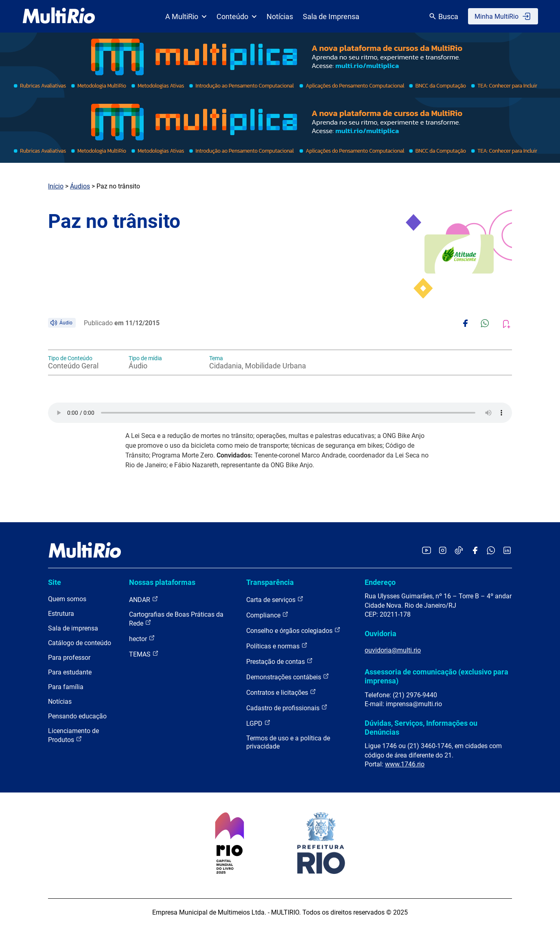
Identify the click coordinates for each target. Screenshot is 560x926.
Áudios (80, 186)
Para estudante (70, 672)
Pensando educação (77, 716)
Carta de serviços (275, 599)
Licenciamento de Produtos (73, 735)
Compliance (267, 615)
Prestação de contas (280, 661)
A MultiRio (186, 16)
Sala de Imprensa (331, 16)
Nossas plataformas (162, 582)
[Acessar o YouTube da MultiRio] (427, 551)
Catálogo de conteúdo (80, 643)
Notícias (280, 16)
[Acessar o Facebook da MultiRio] (475, 551)
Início (56, 186)
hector (142, 638)
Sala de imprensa (73, 628)
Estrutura (61, 614)
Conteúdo (237, 16)
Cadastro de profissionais (287, 708)
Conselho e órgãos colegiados (293, 630)
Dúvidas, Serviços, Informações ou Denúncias (421, 728)
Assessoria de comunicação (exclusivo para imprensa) (436, 676)
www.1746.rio (405, 764)
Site (55, 582)
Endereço (380, 582)
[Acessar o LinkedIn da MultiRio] (507, 551)
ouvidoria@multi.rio (393, 650)
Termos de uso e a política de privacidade (288, 742)
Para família (66, 687)
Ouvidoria (381, 634)
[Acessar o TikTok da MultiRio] (459, 551)
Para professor (69, 658)
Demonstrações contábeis (288, 677)
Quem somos (67, 599)
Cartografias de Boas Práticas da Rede (176, 619)
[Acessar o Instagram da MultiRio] (443, 551)
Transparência (270, 582)
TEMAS (144, 654)
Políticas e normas (277, 646)
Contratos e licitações (281, 692)
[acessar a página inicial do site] (59, 16)
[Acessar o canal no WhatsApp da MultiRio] (491, 551)
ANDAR (144, 599)
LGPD (258, 723)
